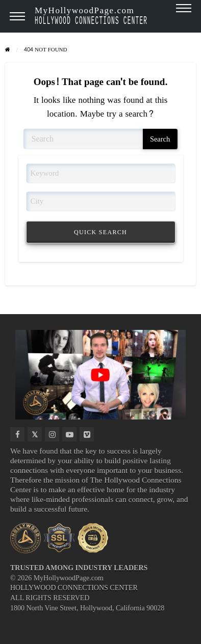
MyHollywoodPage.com (91, 15)
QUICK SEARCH (100, 232)
